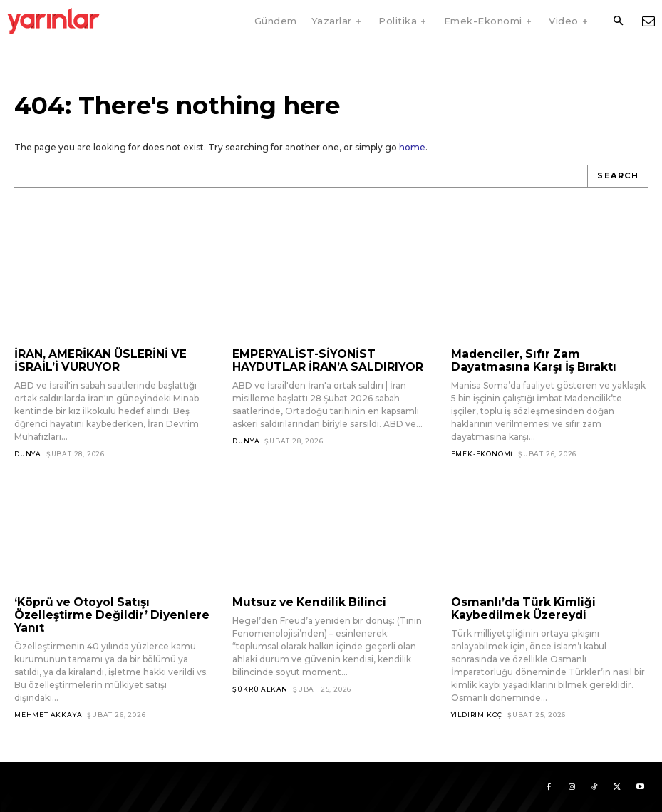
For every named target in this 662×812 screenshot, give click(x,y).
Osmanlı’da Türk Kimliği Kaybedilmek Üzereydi (519, 607)
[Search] (617, 177)
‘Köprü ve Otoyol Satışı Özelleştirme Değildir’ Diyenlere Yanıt (105, 614)
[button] (618, 21)
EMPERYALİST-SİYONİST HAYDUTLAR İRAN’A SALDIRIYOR (324, 360)
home (412, 147)
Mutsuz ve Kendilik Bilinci (304, 601)
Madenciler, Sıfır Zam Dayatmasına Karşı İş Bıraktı (531, 360)
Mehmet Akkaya (48, 713)
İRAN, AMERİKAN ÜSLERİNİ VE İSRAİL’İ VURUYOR (98, 360)
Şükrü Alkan (260, 688)
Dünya (28, 452)
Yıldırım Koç (477, 713)
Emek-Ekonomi (482, 452)
